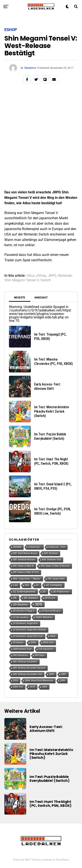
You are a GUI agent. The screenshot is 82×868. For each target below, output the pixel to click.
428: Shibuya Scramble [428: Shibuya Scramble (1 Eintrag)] (25, 662)
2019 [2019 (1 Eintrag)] (16, 681)
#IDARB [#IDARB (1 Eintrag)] (17, 547)
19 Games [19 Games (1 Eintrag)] (18, 643)
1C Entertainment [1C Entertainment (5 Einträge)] (24, 592)
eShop (41, 276)
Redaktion (30, 68)
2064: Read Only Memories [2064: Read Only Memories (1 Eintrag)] (39, 681)
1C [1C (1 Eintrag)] (38, 585)
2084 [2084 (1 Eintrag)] (63, 681)
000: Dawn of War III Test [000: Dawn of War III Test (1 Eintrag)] (26, 572)
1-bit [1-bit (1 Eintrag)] (15, 585)
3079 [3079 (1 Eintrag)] (33, 687)
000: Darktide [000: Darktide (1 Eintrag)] (51, 553)
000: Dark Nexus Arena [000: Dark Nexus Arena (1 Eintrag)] (25, 553)
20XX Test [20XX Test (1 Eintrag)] (48, 643)
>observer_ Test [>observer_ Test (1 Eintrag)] (57, 547)
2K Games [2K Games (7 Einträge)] (31, 598)
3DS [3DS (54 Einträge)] (39, 604)
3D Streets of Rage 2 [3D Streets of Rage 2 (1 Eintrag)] (24, 611)
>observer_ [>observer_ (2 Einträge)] (35, 547)
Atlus (31, 276)
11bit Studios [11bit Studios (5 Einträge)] (44, 617)
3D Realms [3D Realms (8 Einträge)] (20, 605)
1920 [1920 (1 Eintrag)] (52, 674)
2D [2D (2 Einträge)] (44, 592)
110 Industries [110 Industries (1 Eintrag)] (46, 649)
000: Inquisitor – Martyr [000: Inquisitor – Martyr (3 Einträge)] (27, 579)
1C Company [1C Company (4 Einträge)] (54, 585)
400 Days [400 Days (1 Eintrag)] (40, 655)
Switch (46, 280)
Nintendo (65, 276)
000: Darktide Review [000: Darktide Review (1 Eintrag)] (24, 560)
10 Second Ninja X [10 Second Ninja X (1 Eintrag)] (51, 611)
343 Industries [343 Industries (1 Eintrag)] (20, 655)
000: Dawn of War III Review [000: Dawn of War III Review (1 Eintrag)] (55, 566)
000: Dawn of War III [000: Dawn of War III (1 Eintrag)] (23, 566)
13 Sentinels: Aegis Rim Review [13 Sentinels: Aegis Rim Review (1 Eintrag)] (30, 630)
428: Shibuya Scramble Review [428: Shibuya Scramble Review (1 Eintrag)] (29, 668)
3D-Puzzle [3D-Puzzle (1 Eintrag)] (50, 598)
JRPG (52, 276)
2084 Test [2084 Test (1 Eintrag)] (18, 687)
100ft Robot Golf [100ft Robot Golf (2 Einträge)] (22, 649)
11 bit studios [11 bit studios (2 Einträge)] (21, 617)
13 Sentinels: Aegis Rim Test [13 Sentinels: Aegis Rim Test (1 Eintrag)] (28, 636)
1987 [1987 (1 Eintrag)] (64, 674)
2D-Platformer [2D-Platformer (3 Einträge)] (61, 592)
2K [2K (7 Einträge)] (15, 598)
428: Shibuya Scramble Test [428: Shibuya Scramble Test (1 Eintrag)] (28, 674)
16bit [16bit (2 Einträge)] (53, 636)
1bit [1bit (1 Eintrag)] (27, 585)
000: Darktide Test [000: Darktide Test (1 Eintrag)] (51, 560)
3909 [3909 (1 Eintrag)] (45, 687)
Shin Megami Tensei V (22, 280)
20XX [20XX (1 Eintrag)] (33, 643)
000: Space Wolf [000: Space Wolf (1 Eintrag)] (56, 579)
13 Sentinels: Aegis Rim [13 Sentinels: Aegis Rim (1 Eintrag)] (25, 623)
